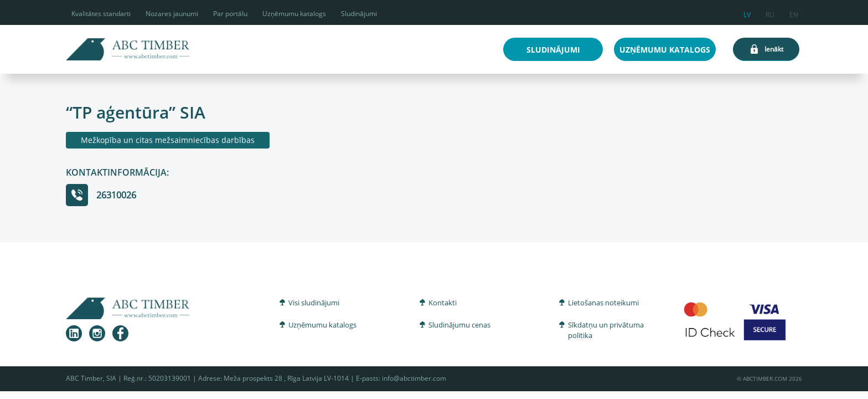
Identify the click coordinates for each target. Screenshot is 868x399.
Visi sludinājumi (314, 303)
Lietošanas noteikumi (603, 303)
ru (770, 13)
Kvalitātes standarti (101, 14)
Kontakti (443, 303)
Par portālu (230, 14)
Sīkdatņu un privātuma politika (606, 330)
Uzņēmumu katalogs (294, 14)
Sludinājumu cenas (459, 325)
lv (747, 13)
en (794, 13)
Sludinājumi (359, 14)
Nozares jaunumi (172, 14)
